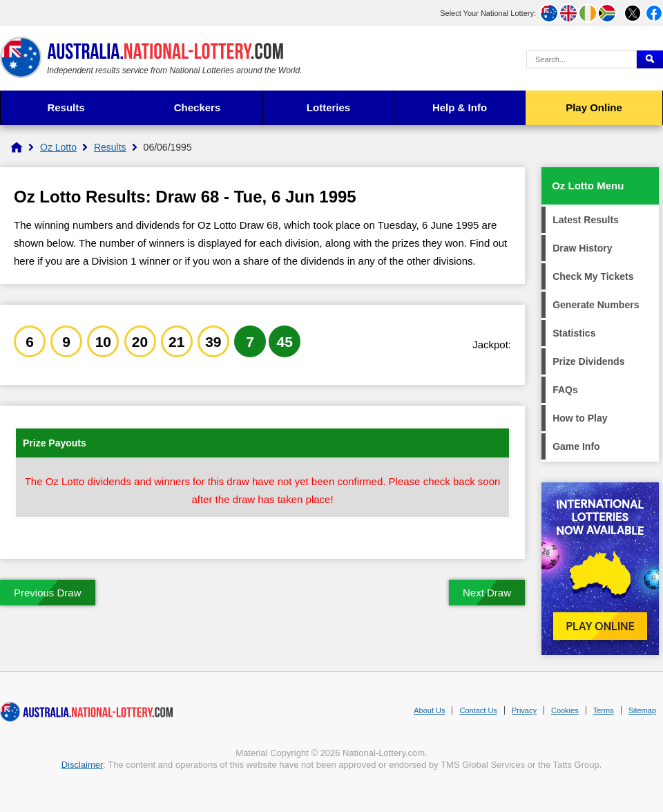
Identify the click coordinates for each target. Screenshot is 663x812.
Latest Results (586, 220)
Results (66, 107)
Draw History (582, 248)
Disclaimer (83, 765)
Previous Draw (48, 593)
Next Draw (487, 593)
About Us (429, 710)
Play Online (594, 107)
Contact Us (478, 710)
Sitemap (642, 710)
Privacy (524, 710)
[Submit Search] (650, 59)
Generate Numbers (596, 305)
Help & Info (460, 107)
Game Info (576, 446)
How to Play (580, 418)
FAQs (565, 390)
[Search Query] (582, 59)
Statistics (574, 333)
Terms (604, 710)
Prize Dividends (588, 361)
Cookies (565, 710)
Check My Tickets (593, 276)
